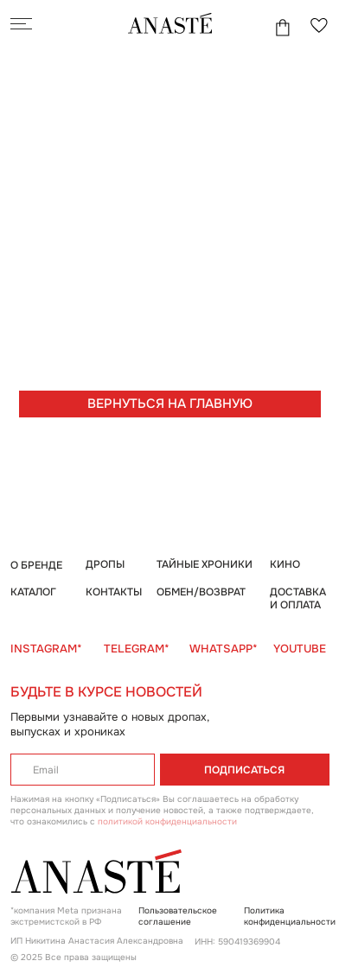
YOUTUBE (300, 649)
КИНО (285, 564)
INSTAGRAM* (46, 649)
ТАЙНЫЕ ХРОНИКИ (205, 564)
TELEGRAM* (137, 649)
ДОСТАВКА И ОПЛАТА (298, 599)
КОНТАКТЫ (114, 592)
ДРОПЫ (105, 564)
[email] (83, 770)
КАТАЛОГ (33, 592)
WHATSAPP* (224, 649)
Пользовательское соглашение (178, 916)
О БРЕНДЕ (36, 565)
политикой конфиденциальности (167, 821)
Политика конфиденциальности (290, 916)
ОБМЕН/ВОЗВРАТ (201, 592)
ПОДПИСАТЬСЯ (244, 770)
